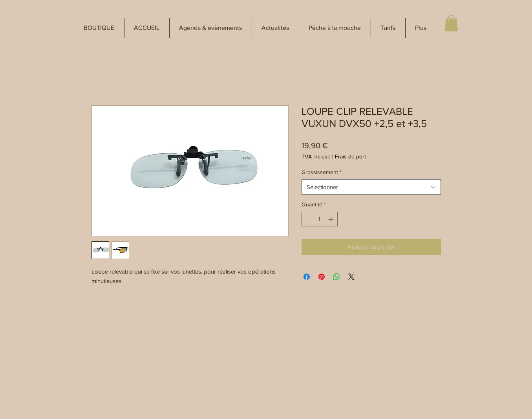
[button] (99, 28)
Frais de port (350, 156)
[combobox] (371, 187)
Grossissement (322, 172)
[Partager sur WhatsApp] (336, 277)
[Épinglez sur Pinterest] (322, 277)
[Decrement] (308, 219)
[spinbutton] (320, 219)
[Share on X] (351, 277)
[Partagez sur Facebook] (307, 277)
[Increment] (332, 219)
